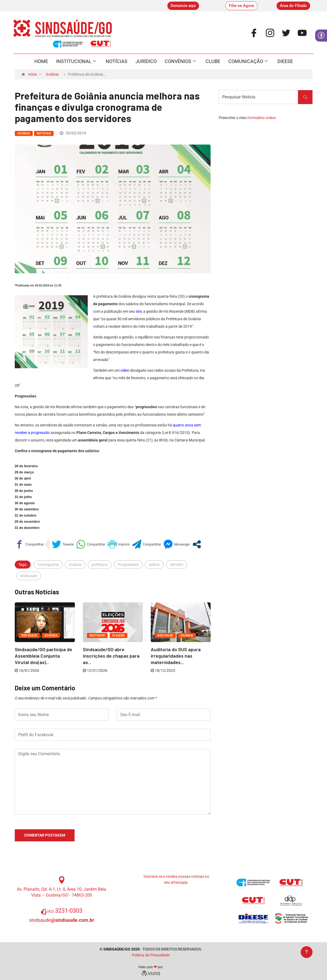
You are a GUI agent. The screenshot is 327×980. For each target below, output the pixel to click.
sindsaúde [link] (29, 576)
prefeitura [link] (100, 565)
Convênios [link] (180, 61)
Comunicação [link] (248, 61)
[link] (183, 6)
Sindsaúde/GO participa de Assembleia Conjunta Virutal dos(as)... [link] (43, 656)
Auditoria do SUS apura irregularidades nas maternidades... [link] (176, 656)
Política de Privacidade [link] (151, 955)
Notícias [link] (117, 61)
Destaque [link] (29, 635)
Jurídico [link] (146, 61)
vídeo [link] (125, 370)
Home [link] (41, 61)
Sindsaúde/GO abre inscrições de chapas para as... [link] (111, 656)
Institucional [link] (76, 61)
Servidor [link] (177, 565)
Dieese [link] (285, 61)
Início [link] (33, 74)
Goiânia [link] (52, 74)
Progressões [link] (128, 565)
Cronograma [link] (48, 565)
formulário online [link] (261, 118)
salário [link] (154, 565)
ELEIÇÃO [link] (119, 635)
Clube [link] (213, 61)
